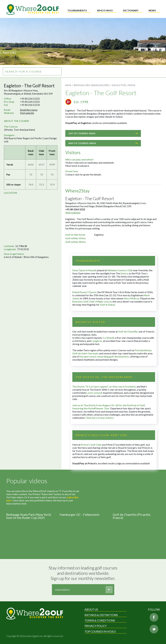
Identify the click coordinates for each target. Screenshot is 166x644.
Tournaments (77, 10)
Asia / (69, 85)
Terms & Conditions (100, 620)
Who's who (105, 10)
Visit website (27, 113)
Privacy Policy (96, 626)
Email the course (29, 110)
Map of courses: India (103, 143)
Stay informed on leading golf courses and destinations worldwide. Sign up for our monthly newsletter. (83, 573)
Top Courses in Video (100, 632)
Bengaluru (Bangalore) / (92, 85)
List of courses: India (103, 133)
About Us (91, 609)
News (152, 10)
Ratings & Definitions (101, 615)
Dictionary (131, 10)
